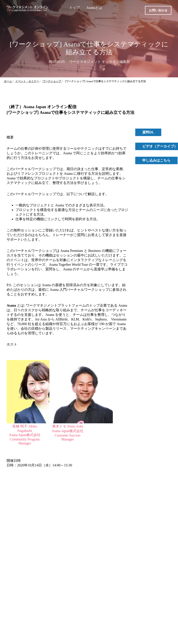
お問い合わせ (158, 10)
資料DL (148, 132)
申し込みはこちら (156, 160)
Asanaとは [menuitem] (94, 8)
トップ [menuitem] (74, 8)
